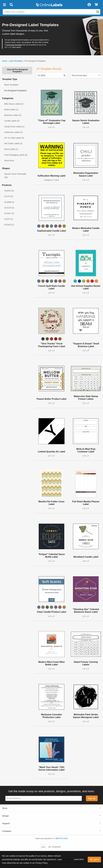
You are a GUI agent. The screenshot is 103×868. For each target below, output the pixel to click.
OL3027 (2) (9, 213)
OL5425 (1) (9, 225)
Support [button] (6, 823)
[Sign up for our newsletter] (44, 798)
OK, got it (94, 859)
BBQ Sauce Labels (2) (14, 104)
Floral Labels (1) (11, 149)
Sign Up (92, 798)
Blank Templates (11, 85)
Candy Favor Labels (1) (14, 127)
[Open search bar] (11, 5)
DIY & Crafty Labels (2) (14, 138)
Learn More (79, 859)
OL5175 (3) (9, 208)
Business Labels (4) (13, 115)
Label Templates (16, 61)
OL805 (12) (9, 191)
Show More (9, 161)
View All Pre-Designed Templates (17, 70)
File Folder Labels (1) (13, 143)
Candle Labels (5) (12, 121)
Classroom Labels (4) (13, 132)
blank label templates (14, 45)
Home (5, 61)
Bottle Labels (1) (11, 110)
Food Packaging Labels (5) (16, 155)
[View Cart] (96, 5)
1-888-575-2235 (61, 838)
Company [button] (7, 831)
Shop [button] (5, 808)
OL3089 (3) (9, 202)
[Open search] (98, 12)
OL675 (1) (9, 219)
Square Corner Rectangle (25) (15, 176)
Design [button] (6, 816)
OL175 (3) (9, 196)
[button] (4, 5)
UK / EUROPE (54, 847)
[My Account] (89, 5)
